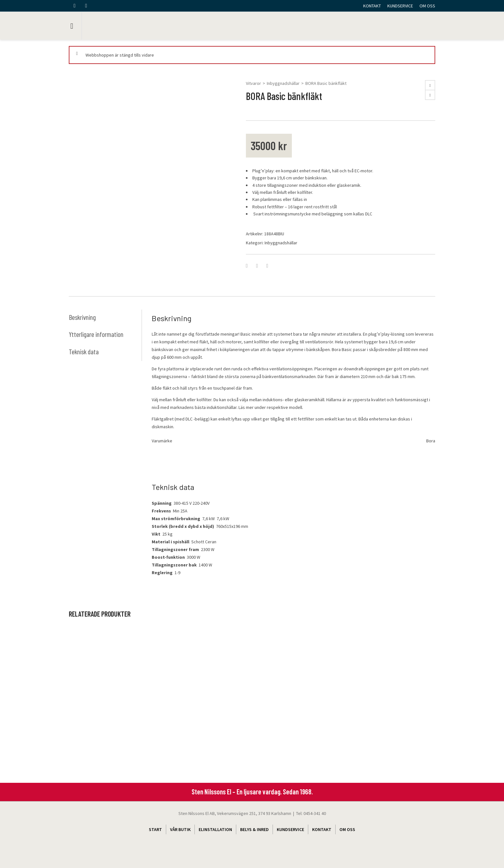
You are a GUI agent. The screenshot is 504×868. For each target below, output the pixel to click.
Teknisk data (84, 351)
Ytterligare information (96, 334)
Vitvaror (253, 83)
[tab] (105, 317)
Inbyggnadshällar (283, 83)
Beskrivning (82, 317)
